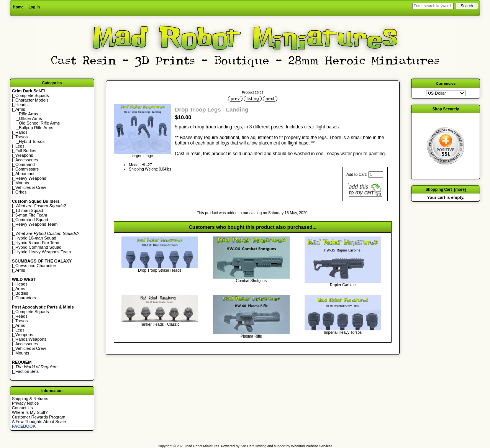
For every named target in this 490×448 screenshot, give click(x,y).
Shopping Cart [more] (446, 190)
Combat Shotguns (251, 281)
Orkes (21, 192)
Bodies (22, 293)
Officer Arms (30, 118)
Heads (21, 105)
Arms (20, 270)
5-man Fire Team (31, 215)
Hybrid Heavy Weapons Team (43, 252)
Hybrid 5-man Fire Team (38, 243)
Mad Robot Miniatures (202, 446)
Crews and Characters (36, 266)
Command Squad (32, 220)
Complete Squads (32, 95)
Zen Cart (247, 446)
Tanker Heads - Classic (160, 324)
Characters (26, 298)
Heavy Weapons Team (36, 224)
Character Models (32, 100)
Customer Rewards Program (39, 417)
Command (25, 164)
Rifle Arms (28, 114)
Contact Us (22, 408)
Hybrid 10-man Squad (36, 238)
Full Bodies (26, 151)
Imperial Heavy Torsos (343, 332)
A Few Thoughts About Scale (39, 422)
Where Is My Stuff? (30, 412)
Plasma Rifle (251, 336)
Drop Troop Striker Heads (160, 270)
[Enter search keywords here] (433, 6)
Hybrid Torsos (32, 141)
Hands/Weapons (31, 339)
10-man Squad (29, 210)
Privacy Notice (25, 403)
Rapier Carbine (343, 285)
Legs (20, 146)
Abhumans (25, 174)
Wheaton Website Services (312, 446)
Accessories (27, 160)
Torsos (21, 137)
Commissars (27, 169)
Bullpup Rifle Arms (36, 128)
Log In (34, 7)
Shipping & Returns (30, 399)
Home (18, 7)
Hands (21, 132)
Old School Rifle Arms (39, 123)
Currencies (446, 83)
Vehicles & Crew (31, 187)
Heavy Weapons (31, 178)
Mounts (22, 183)
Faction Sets (27, 371)
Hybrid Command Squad (38, 247)
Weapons (24, 155)
